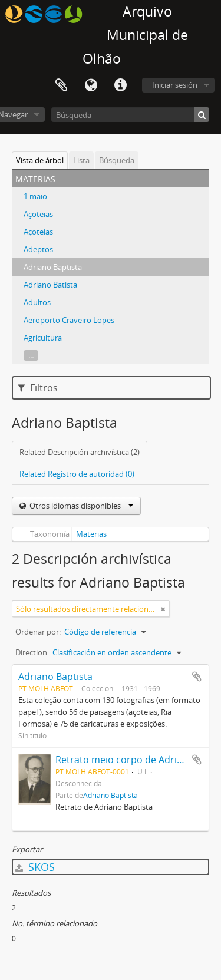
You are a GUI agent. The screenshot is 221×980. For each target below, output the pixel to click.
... (31, 355)
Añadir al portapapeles (197, 677)
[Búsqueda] (130, 115)
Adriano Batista (50, 285)
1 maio (35, 196)
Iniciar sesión (175, 85)
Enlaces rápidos (120, 85)
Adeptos (38, 249)
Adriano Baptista (53, 267)
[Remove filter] (163, 609)
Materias (91, 534)
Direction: (32, 652)
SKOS (35, 867)
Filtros (38, 388)
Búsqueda (117, 160)
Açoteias (38, 214)
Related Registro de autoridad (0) (77, 474)
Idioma (91, 85)
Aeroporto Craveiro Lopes (69, 320)
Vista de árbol (40, 160)
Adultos (37, 302)
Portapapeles (61, 85)
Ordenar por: (38, 632)
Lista (81, 160)
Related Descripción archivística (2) (80, 452)
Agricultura (43, 338)
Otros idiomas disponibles (80, 506)
